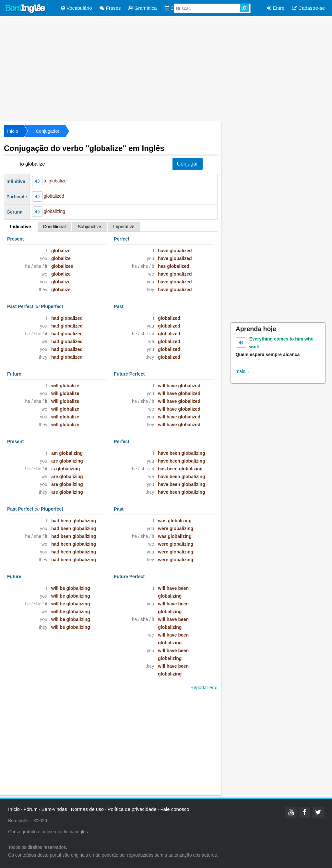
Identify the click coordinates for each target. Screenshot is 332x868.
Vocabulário (77, 8)
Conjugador (47, 131)
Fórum (31, 809)
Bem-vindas (54, 809)
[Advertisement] (166, 68)
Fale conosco (175, 809)
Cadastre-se (308, 8)
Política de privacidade (132, 809)
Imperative (124, 227)
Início (12, 131)
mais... (242, 371)
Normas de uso (87, 809)
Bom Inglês (26, 9)
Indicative (21, 227)
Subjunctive (89, 227)
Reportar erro (204, 688)
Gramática (142, 8)
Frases (110, 8)
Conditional (54, 227)
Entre (276, 8)
